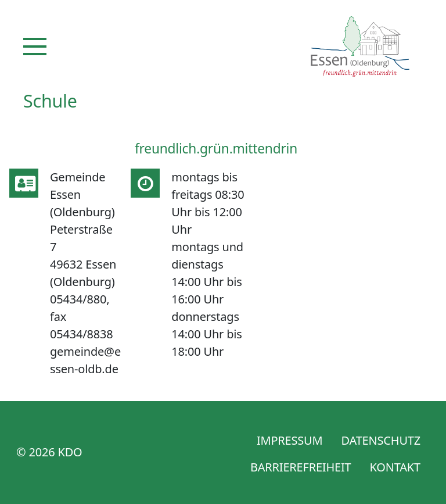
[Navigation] (35, 47)
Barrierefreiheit (301, 467)
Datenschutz (381, 440)
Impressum (290, 440)
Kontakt (395, 467)
